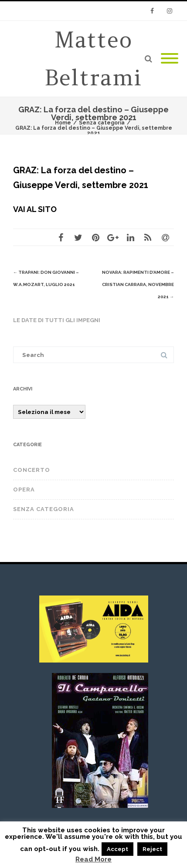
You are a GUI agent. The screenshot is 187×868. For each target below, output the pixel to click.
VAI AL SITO (35, 209)
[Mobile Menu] (170, 59)
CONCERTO (32, 470)
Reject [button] (152, 849)
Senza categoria (44, 509)
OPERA (24, 490)
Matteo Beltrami (93, 59)
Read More (93, 860)
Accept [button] (117, 849)
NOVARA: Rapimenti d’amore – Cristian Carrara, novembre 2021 (138, 284)
